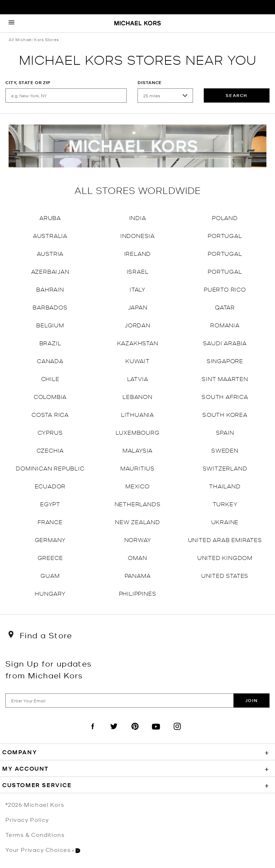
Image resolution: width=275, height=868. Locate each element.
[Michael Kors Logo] (137, 24)
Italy (137, 289)
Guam (50, 575)
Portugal (225, 235)
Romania (225, 325)
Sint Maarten (225, 378)
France (50, 521)
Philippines (138, 593)
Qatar (225, 307)
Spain (225, 432)
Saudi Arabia (225, 343)
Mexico (137, 486)
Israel (138, 271)
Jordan (137, 325)
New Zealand (137, 521)
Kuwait (137, 360)
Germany (50, 539)
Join (252, 700)
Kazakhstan (138, 343)
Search (237, 95)
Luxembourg (138, 432)
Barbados (50, 307)
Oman (137, 557)
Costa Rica (50, 414)
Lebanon (137, 396)
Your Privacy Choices (43, 850)
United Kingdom (225, 557)
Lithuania (137, 414)
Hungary (50, 593)
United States (225, 575)
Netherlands (138, 504)
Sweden (225, 450)
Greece (50, 557)
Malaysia (137, 450)
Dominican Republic (50, 468)
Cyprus (50, 432)
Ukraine (225, 521)
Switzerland (225, 468)
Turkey (225, 504)
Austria (50, 253)
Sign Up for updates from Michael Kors (49, 669)
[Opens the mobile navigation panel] (11, 23)
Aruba (50, 217)
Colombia (50, 396)
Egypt (50, 504)
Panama (138, 575)
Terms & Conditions (35, 834)
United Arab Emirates (225, 539)
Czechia (50, 450)
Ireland (138, 253)
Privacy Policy (27, 819)
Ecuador (50, 486)
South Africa (225, 396)
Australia (50, 235)
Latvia (138, 378)
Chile (50, 378)
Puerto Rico (225, 289)
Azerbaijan (50, 271)
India (138, 217)
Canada (50, 360)
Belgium (50, 325)
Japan (138, 307)
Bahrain (50, 289)
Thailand (225, 486)
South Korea (225, 414)
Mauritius (137, 468)
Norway (138, 539)
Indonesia (137, 235)
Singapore (225, 360)
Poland (225, 217)
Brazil (50, 343)
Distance (150, 82)
